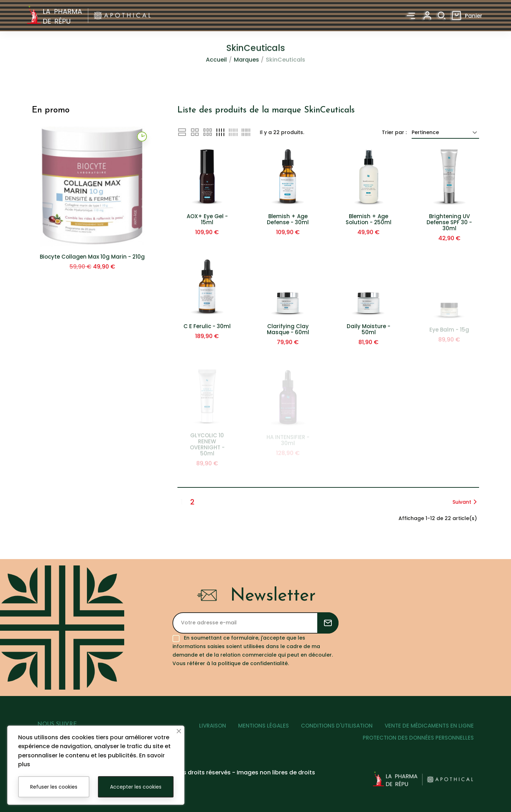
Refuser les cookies (54, 787)
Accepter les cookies (136, 787)
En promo (51, 110)
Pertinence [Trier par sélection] (445, 132)
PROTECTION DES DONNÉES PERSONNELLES (418, 738)
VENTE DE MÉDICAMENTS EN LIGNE (429, 726)
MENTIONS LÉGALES (263, 726)
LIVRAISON (213, 726)
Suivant (466, 502)
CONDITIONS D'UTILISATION (337, 726)
